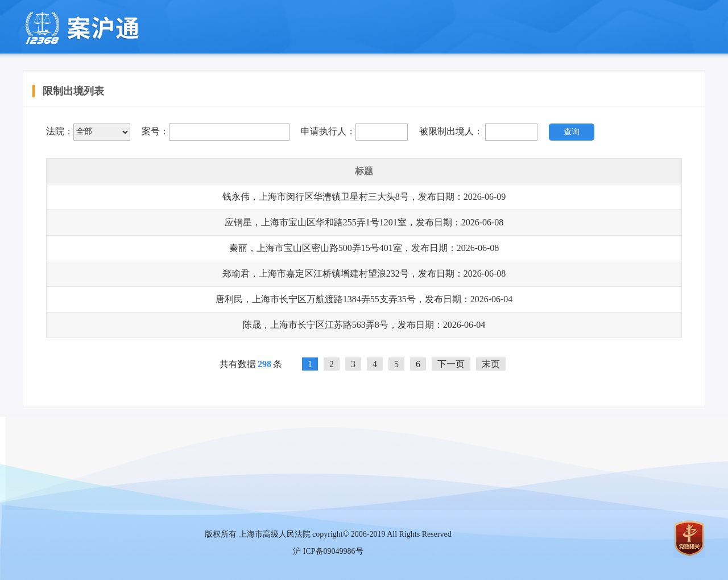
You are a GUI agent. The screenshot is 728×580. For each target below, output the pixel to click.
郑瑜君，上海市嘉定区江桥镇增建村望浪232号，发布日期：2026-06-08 (364, 273)
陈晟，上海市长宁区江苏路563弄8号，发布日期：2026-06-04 (364, 325)
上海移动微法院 (81, 28)
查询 (572, 132)
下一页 (451, 364)
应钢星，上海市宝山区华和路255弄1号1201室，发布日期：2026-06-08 (364, 222)
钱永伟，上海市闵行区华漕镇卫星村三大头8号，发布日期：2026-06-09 (364, 197)
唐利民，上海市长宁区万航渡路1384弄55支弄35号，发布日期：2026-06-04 (364, 299)
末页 (491, 364)
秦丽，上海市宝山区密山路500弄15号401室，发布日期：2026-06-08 (364, 248)
